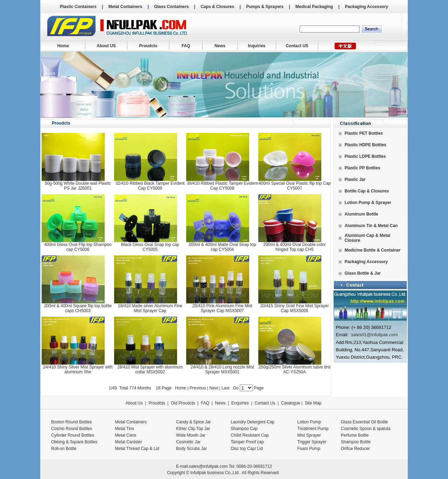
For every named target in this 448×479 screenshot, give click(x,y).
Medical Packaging (314, 7)
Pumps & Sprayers (265, 7)
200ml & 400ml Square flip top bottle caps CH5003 (78, 308)
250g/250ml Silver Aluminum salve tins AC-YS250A (295, 369)
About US (106, 46)
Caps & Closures (217, 7)
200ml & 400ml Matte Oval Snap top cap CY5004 (222, 247)
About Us (134, 403)
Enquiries (239, 403)
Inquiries (257, 46)
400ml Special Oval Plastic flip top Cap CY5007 (295, 186)
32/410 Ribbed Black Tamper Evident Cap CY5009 (150, 186)
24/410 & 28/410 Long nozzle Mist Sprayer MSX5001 (222, 369)
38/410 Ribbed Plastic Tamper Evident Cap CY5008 (222, 186)
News (220, 46)
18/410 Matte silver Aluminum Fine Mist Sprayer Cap (150, 308)
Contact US (297, 46)
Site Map (313, 403)
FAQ (186, 46)
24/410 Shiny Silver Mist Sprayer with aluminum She (78, 369)
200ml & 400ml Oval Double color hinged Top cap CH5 (295, 247)
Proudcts (148, 46)
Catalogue (291, 403)
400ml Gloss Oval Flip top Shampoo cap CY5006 (78, 247)
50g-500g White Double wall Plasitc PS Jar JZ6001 (78, 186)
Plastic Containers (78, 7)
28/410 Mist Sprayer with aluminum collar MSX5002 (150, 369)
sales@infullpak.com (208, 466)
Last (226, 388)
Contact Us (265, 403)
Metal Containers (125, 7)
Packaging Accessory (366, 7)
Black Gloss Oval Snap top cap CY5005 (150, 247)
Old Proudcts (183, 403)
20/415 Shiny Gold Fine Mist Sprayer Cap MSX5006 (295, 308)
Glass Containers (171, 7)
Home (63, 46)
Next (214, 388)
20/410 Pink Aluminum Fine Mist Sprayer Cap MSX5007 (222, 308)
